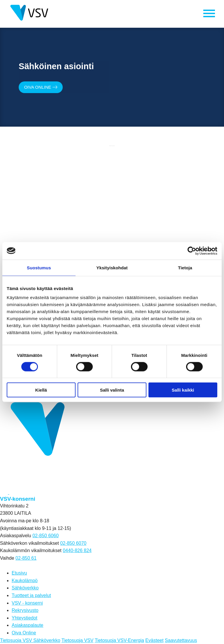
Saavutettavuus (181, 640)
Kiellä (41, 390)
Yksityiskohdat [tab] (112, 267)
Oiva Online (43, 88)
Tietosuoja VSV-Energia (119, 640)
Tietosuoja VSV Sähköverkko (30, 640)
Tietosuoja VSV (78, 640)
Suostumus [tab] (39, 267)
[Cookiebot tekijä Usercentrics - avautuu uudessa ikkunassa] (192, 251)
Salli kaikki (183, 390)
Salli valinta (112, 390)
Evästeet (154, 640)
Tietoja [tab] (185, 267)
